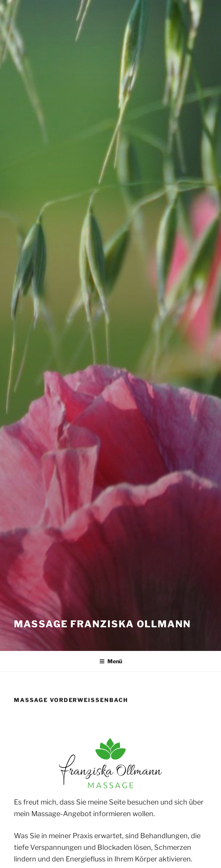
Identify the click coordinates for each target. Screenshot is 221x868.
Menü (111, 661)
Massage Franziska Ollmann (102, 624)
